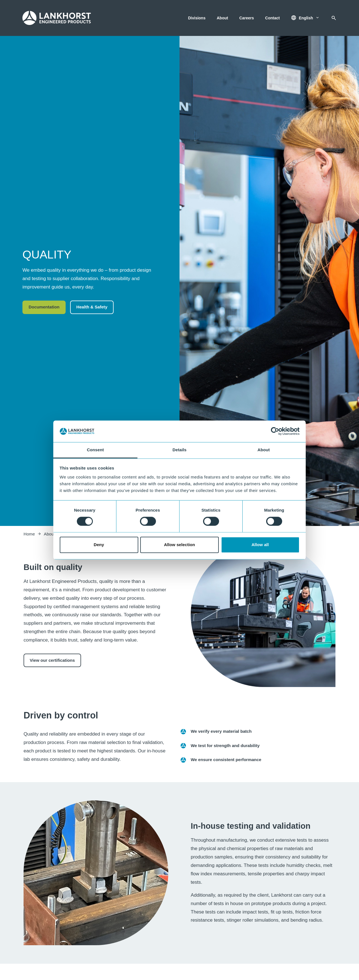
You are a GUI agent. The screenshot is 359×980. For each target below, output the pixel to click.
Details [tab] (179, 450)
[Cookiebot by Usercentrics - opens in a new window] (275, 431)
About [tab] (264, 450)
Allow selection (180, 545)
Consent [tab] (95, 450)
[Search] (334, 18)
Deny (99, 545)
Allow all (260, 545)
